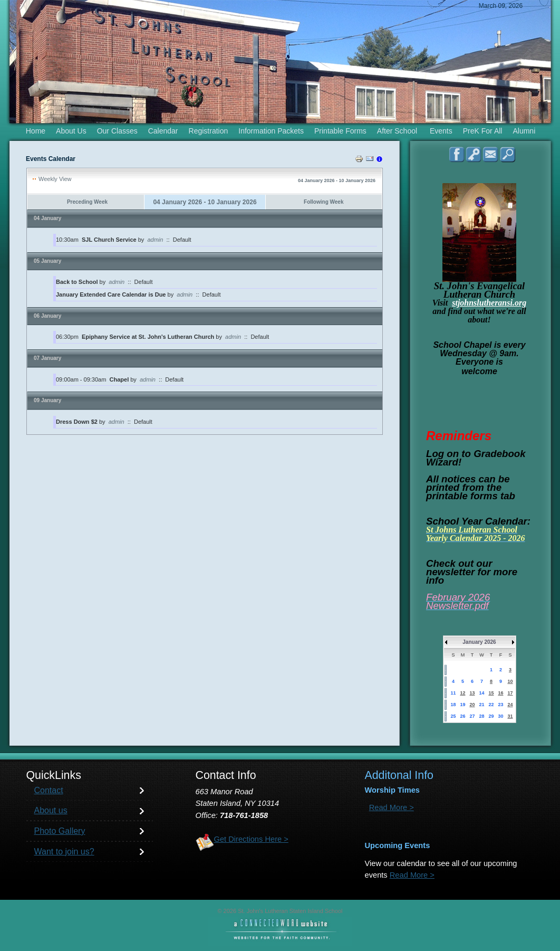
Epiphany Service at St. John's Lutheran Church (148, 337)
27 (472, 716)
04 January (47, 218)
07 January (47, 358)
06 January (47, 316)
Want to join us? (64, 852)
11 (453, 693)
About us (51, 810)
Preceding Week (87, 202)
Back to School (77, 282)
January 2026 (479, 642)
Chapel (120, 379)
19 (462, 705)
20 (472, 705)
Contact (49, 790)
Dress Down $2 (77, 422)
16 (500, 693)
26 (462, 716)
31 (510, 716)
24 (510, 705)
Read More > (392, 807)
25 (453, 716)
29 (491, 716)
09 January (47, 400)
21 (481, 705)
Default (182, 240)
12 (462, 693)
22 (491, 705)
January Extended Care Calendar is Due (111, 294)
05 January (47, 261)
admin (155, 240)
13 (472, 693)
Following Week (324, 202)
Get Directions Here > (251, 839)
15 (491, 693)
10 (510, 681)
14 (481, 693)
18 (453, 705)
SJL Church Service (109, 240)
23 (500, 705)
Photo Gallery (60, 831)
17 (510, 693)
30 (500, 716)
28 (481, 716)
